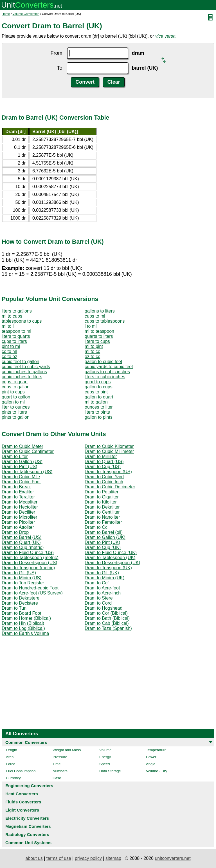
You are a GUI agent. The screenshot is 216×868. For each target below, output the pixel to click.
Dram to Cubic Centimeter (28, 451)
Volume (105, 750)
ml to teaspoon (99, 331)
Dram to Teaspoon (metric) (28, 568)
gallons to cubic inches (107, 372)
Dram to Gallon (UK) (105, 537)
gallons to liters (100, 311)
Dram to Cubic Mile (21, 477)
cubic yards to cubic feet (109, 367)
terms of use (59, 858)
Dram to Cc (96, 527)
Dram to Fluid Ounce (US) (28, 553)
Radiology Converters (27, 834)
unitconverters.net (173, 858)
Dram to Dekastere (21, 598)
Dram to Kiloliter (101, 502)
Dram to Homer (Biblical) (26, 618)
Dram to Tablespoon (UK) (110, 558)
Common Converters (26, 742)
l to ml (91, 326)
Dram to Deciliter (18, 512)
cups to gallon (16, 387)
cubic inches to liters (22, 377)
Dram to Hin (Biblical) (23, 623)
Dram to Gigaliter (102, 497)
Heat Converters (22, 794)
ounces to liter (99, 407)
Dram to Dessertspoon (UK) (112, 563)
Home (6, 14)
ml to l (8, 326)
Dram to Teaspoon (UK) (108, 568)
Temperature (156, 750)
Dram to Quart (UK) (21, 542)
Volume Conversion (26, 14)
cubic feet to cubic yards (26, 367)
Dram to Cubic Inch (104, 482)
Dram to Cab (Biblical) (107, 623)
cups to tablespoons (105, 321)
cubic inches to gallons (24, 372)
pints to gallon (16, 417)
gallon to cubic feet (103, 362)
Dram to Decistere (20, 603)
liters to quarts (16, 336)
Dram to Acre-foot (102, 588)
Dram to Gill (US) (19, 573)
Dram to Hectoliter (20, 507)
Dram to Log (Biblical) (23, 628)
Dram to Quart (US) (104, 462)
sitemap (113, 858)
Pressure (60, 757)
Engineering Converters (29, 786)
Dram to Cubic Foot (21, 482)
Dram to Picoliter (18, 522)
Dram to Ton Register (23, 583)
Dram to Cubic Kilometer (109, 446)
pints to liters (14, 412)
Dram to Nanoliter (102, 517)
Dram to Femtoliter (103, 522)
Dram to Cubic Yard (104, 477)
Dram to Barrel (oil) (104, 532)
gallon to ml (13, 402)
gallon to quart (99, 397)
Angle (151, 764)
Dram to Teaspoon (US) (108, 472)
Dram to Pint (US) (19, 467)
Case (57, 778)
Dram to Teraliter (18, 497)
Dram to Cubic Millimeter (109, 451)
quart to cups (98, 382)
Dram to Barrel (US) (22, 537)
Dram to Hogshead (103, 608)
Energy (105, 757)
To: (60, 68)
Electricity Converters (27, 818)
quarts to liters (99, 336)
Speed (105, 764)
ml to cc (92, 351)
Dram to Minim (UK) (104, 578)
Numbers (60, 771)
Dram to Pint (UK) (102, 542)
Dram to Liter (15, 456)
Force (11, 764)
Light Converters (22, 810)
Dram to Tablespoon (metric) (30, 558)
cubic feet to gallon (20, 362)
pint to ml (11, 346)
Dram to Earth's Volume (25, 633)
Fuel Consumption (21, 771)
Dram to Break (16, 487)
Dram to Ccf (97, 583)
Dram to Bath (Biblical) (107, 618)
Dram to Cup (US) (103, 467)
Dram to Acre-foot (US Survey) (32, 593)
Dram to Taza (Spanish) (108, 628)
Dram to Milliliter (101, 456)
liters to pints (97, 412)
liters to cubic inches (105, 377)
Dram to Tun (14, 608)
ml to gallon (96, 402)
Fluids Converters (23, 802)
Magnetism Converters (28, 826)
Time (57, 764)
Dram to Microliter (19, 517)
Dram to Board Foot (22, 613)
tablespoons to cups (22, 321)
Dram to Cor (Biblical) (106, 613)
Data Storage (110, 771)
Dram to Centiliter (102, 512)
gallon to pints (99, 417)
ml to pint (94, 346)
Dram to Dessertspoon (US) (29, 563)
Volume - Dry (157, 771)
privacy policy (88, 858)
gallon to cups (99, 387)
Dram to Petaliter (102, 492)
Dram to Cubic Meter (22, 446)
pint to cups (13, 392)
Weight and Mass (67, 750)
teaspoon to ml (16, 331)
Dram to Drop (15, 532)
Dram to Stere (99, 598)
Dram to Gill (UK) (102, 573)
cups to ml (95, 316)
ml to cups (12, 316)
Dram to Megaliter (20, 502)
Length (12, 750)
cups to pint (96, 392)
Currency (13, 778)
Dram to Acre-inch (103, 593)
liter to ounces (16, 407)
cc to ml (9, 351)
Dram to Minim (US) (22, 578)
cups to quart (15, 382)
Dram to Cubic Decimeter (110, 487)
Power (151, 757)
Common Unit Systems (28, 843)
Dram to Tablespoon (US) (27, 472)
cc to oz (9, 356)
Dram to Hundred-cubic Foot (30, 588)
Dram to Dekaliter (102, 507)
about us (34, 858)
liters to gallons (17, 311)
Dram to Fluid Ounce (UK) (111, 553)
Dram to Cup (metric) (23, 547)
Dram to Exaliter (18, 492)
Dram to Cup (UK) (103, 547)
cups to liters (14, 341)
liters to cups (97, 341)
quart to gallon (16, 397)
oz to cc (92, 356)
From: (57, 53)
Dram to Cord (98, 603)
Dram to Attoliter (18, 527)
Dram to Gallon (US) (22, 462)
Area (10, 757)
